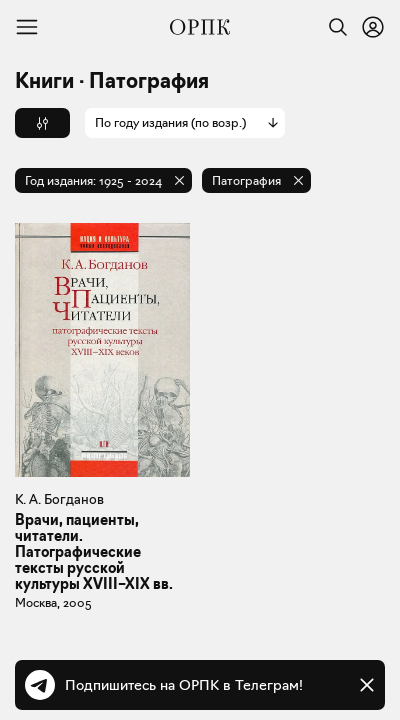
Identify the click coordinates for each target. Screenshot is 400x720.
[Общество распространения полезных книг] (200, 27)
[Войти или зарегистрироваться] (373, 27)
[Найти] (333, 27)
